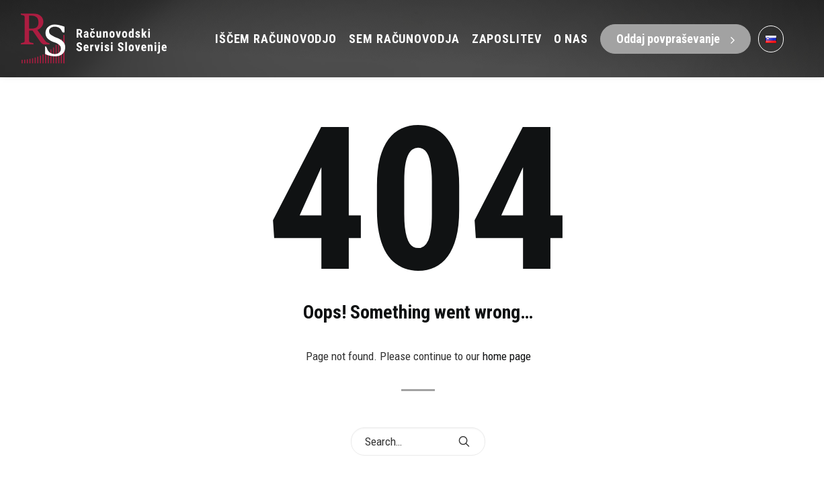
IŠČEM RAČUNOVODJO (276, 39)
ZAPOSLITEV (507, 39)
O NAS (571, 39)
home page (507, 356)
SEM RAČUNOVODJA (404, 39)
